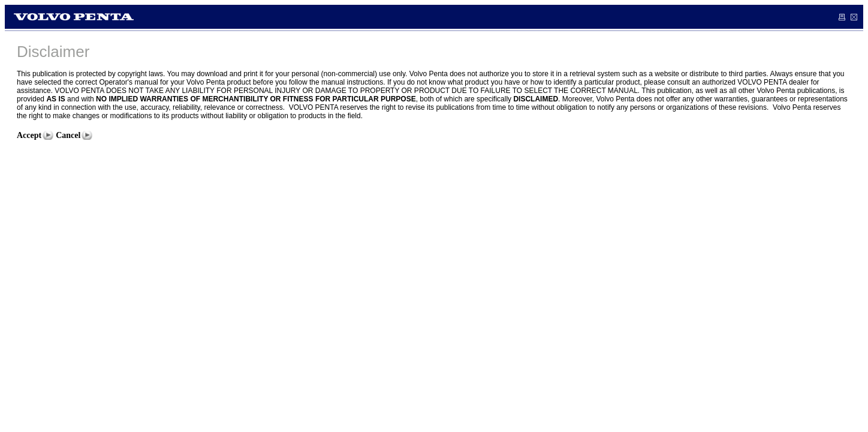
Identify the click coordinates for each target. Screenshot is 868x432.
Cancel (68, 135)
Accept (29, 135)
